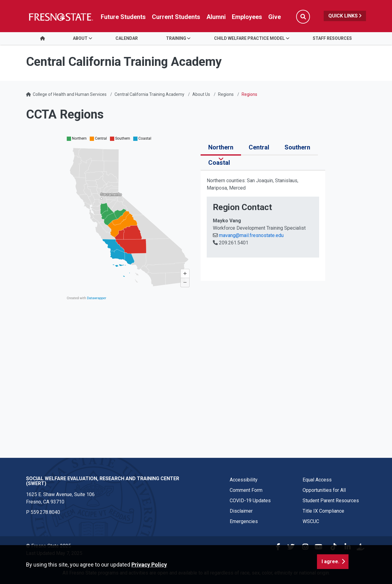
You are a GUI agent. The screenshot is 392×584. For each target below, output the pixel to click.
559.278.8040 (45, 512)
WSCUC (311, 521)
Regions (226, 94)
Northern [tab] (221, 147)
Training (176, 38)
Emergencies (244, 521)
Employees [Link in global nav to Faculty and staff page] (247, 17)
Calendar (127, 38)
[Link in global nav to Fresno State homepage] (60, 17)
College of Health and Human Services (70, 94)
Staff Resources (332, 38)
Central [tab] (259, 147)
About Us (201, 94)
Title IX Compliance (323, 511)
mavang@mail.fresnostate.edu (251, 235)
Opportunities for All (324, 490)
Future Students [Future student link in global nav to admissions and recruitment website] (123, 17)
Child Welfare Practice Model (249, 38)
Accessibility (244, 480)
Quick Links (345, 16)
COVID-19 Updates (250, 501)
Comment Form (246, 490)
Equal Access (317, 480)
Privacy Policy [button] (149, 568)
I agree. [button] (330, 565)
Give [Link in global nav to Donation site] (275, 17)
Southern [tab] (297, 147)
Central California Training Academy (149, 94)
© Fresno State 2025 (49, 546)
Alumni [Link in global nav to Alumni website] (216, 17)
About (80, 38)
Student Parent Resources (331, 501)
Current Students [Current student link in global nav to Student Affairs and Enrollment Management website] (176, 17)
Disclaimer (241, 511)
